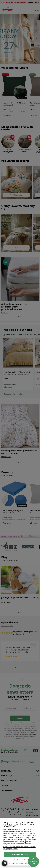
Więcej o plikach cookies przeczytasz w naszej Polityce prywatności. (20, 848)
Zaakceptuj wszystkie (20, 854)
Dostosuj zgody (20, 860)
